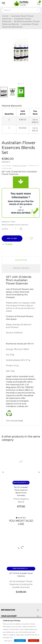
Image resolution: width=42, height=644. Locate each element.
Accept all (20, 640)
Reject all (34, 640)
